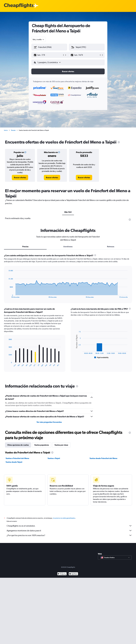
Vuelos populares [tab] (42, 445)
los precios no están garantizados (64, 518)
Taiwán (13, 130)
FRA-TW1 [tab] (68, 212)
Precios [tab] (25, 247)
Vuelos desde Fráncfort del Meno (103, 458)
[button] (48, 55)
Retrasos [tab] (111, 247)
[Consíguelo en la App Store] (73, 574)
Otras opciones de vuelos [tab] (18, 445)
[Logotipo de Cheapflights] (19, 6)
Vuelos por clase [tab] (61, 445)
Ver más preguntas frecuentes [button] (49, 422)
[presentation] (119, 142)
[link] (20, 178)
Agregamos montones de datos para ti (69, 531)
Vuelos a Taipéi (54, 458)
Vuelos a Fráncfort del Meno (17, 458)
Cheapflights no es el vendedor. (69, 526)
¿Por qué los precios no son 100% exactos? (69, 535)
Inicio (6, 130)
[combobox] (39, 39)
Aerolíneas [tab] (68, 247)
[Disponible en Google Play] (62, 574)
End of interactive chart (7, 296)
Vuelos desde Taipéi (14, 462)
